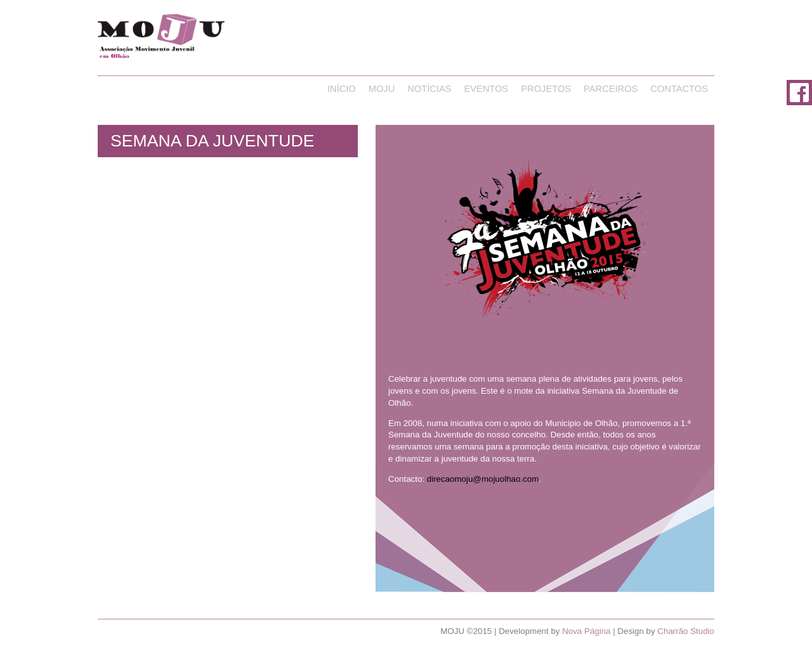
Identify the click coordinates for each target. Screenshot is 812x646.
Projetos (546, 89)
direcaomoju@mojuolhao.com (483, 479)
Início (342, 89)
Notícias (429, 89)
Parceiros (611, 89)
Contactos (679, 89)
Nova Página (586, 631)
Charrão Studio (686, 631)
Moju (382, 89)
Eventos (487, 89)
